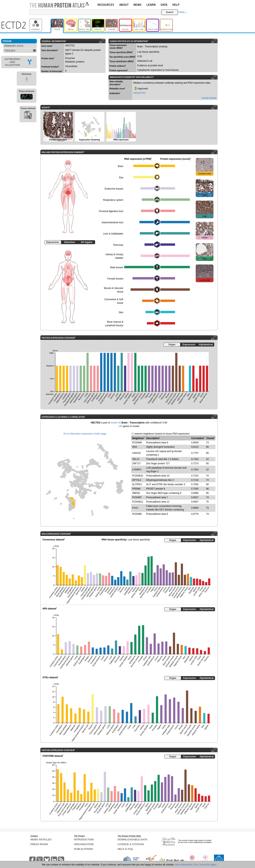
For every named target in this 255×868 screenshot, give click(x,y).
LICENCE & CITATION (131, 844)
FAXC (135, 508)
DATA (164, 5)
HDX (135, 447)
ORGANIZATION (84, 844)
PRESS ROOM (39, 844)
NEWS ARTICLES (41, 840)
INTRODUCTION (84, 840)
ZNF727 (136, 463)
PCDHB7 (137, 497)
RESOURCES (106, 5)
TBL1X (136, 459)
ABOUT (124, 5)
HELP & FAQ (125, 849)
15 (132, 434)
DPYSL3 (137, 480)
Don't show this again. (205, 865)
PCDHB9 (137, 443)
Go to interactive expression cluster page (85, 434)
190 (120, 426)
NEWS (138, 5)
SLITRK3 (137, 484)
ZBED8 (136, 493)
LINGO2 (136, 453)
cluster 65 (116, 423)
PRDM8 (136, 489)
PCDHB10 (138, 476)
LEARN (151, 5)
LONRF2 (137, 470)
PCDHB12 (138, 502)
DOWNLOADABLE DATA (132, 840)
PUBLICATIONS (84, 849)
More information (184, 865)
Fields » (182, 12)
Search (170, 12)
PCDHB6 (137, 514)
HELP (176, 5)
